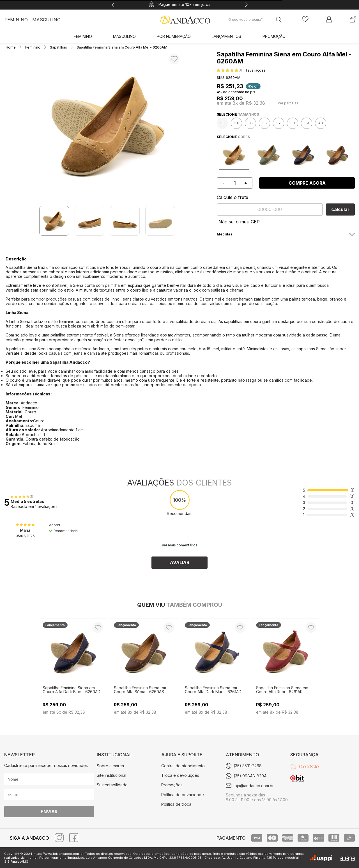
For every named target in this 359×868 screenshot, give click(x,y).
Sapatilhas (58, 47)
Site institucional (111, 775)
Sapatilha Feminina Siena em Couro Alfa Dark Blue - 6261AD (213, 690)
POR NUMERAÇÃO (174, 36)
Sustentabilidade (112, 785)
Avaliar (180, 562)
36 (264, 123)
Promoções (172, 785)
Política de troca (176, 804)
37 (279, 123)
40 (321, 123)
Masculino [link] (124, 36)
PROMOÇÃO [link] (274, 36)
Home (11, 47)
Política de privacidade (183, 795)
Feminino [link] (83, 36)
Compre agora (307, 183)
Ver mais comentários (180, 545)
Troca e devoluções (180, 775)
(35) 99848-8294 (250, 776)
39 (307, 123)
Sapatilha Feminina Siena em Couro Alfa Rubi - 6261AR (282, 690)
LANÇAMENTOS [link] (226, 36)
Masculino (46, 20)
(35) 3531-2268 (248, 766)
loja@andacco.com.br (254, 786)
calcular (340, 209)
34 (236, 123)
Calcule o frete (233, 197)
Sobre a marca (110, 766)
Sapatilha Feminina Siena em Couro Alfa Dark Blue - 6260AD (72, 690)
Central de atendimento (183, 766)
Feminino (16, 20)
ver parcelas (288, 103)
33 (222, 123)
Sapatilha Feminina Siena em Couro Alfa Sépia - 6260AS (140, 690)
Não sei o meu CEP (239, 222)
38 (293, 123)
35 (251, 123)
